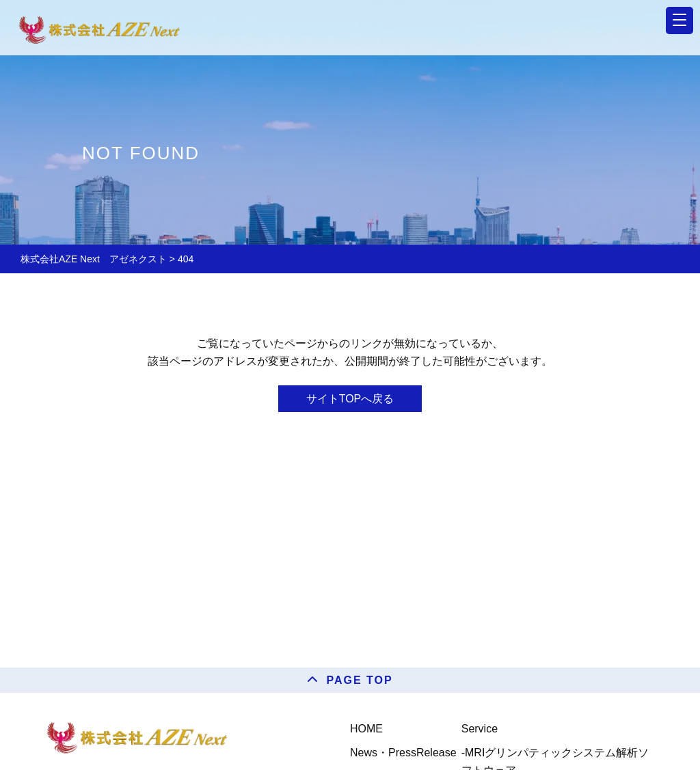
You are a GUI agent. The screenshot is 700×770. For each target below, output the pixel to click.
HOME (366, 729)
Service (480, 729)
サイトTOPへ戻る (350, 399)
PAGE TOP (359, 680)
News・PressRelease (403, 753)
